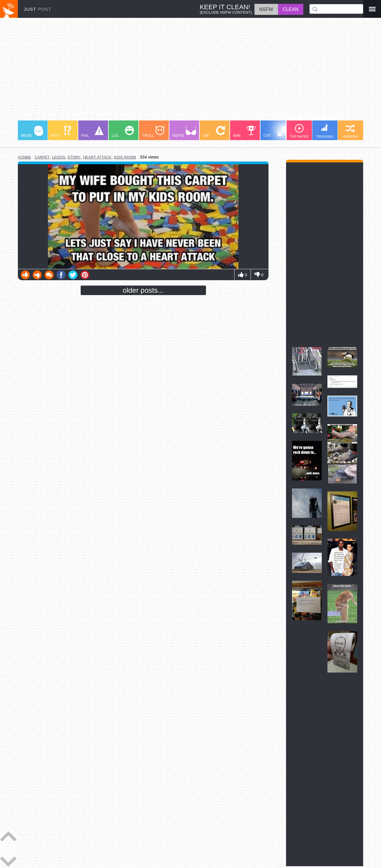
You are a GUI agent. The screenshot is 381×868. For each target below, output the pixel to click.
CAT (276, 132)
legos (58, 157)
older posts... (143, 290)
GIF (214, 132)
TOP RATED (299, 131)
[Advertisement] (190, 72)
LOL (123, 132)
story (74, 157)
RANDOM (350, 131)
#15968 (24, 157)
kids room (125, 157)
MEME (32, 132)
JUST (38, 9)
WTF (61, 132)
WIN (244, 132)
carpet (42, 157)
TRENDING (325, 131)
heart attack (97, 157)
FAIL (92, 132)
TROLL (153, 132)
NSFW (184, 132)
